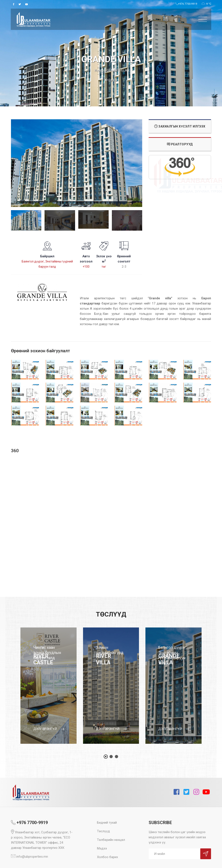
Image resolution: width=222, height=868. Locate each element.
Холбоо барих (107, 857)
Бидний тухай (107, 823)
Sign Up (206, 854)
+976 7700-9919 (186, 4)
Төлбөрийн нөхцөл (111, 840)
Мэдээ (102, 848)
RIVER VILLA (103, 659)
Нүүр (98, 70)
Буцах (111, 80)
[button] (106, 757)
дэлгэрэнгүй (49, 729)
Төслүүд (103, 831)
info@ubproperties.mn (29, 857)
